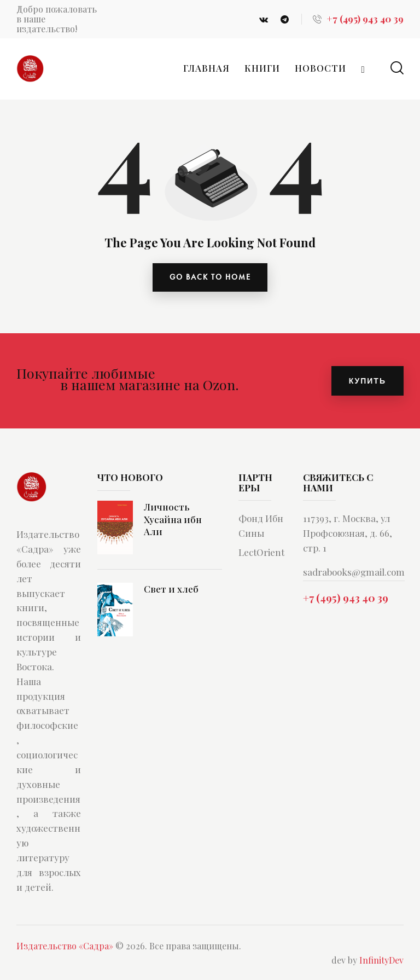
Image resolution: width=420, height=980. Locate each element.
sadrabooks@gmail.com (354, 573)
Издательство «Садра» (65, 947)
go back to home (210, 278)
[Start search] (397, 68)
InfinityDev (381, 961)
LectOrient (261, 553)
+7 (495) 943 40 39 (346, 599)
